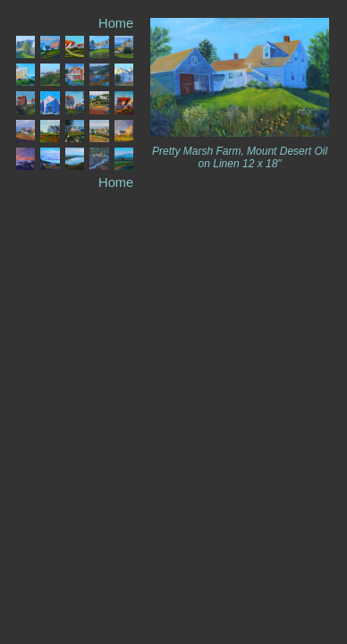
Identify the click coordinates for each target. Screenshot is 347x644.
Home (116, 23)
